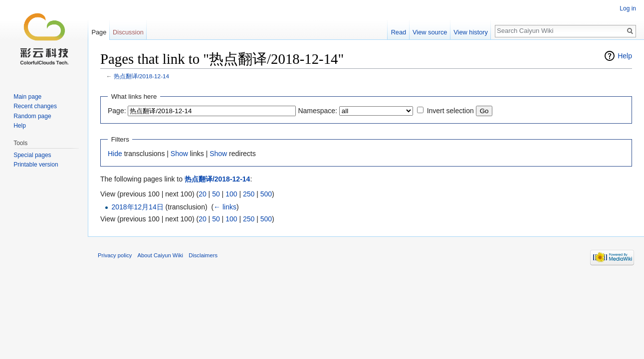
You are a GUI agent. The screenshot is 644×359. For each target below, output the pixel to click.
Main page (27, 97)
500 (266, 194)
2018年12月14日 (137, 207)
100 (231, 194)
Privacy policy (115, 255)
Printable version (36, 165)
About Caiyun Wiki (160, 255)
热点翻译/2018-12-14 (141, 76)
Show (179, 154)
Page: (117, 111)
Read (399, 32)
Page (99, 32)
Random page (32, 116)
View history (471, 32)
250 (249, 194)
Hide (115, 154)
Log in (628, 8)
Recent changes (35, 106)
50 (216, 194)
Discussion (128, 32)
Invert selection (450, 111)
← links (225, 207)
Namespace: (318, 111)
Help (625, 56)
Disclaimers (203, 255)
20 (203, 194)
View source (430, 32)
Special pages (32, 155)
